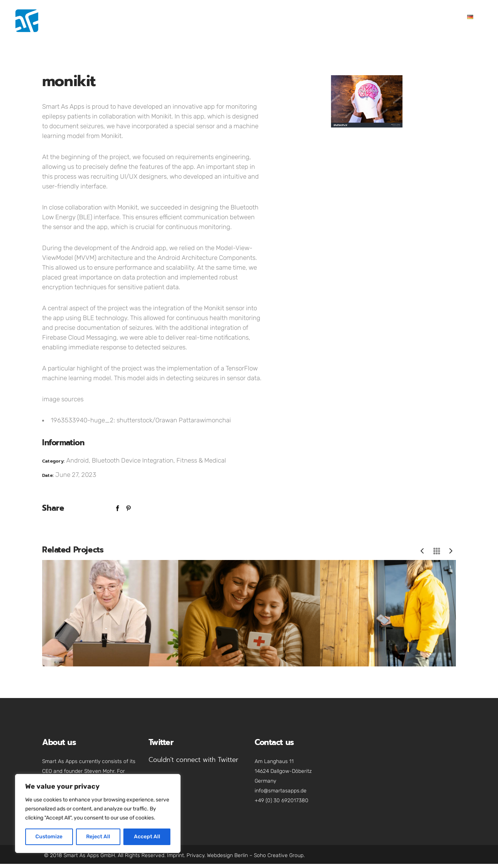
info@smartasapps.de (281, 791)
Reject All (98, 837)
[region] (98, 813)
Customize (49, 837)
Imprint (175, 855)
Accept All (147, 837)
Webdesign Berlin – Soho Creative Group (255, 855)
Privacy (195, 855)
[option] (367, 101)
